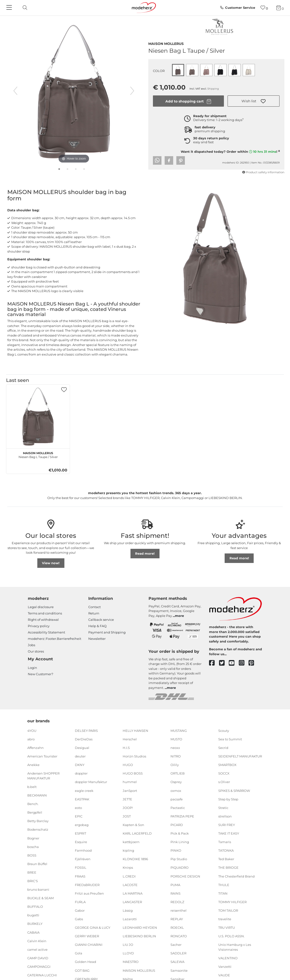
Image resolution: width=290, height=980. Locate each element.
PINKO (176, 850)
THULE (224, 885)
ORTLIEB (178, 773)
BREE (32, 872)
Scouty (224, 731)
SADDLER (178, 953)
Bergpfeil (35, 812)
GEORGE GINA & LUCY (93, 928)
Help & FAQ (97, 626)
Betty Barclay (38, 821)
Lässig (128, 910)
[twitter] (224, 663)
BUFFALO (35, 907)
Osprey (176, 782)
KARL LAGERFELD (137, 833)
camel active (37, 949)
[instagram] (244, 663)
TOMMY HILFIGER (232, 902)
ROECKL (177, 928)
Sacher (176, 945)
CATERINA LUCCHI (42, 975)
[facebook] (214, 663)
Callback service (101, 620)
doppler (81, 773)
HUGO (128, 765)
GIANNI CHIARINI (89, 945)
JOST (127, 816)
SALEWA (177, 962)
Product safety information (263, 172)
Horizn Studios (134, 756)
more (179, 616)
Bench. (33, 804)
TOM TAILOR (228, 910)
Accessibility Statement (46, 632)
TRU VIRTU (227, 928)
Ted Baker (226, 859)
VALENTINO (228, 958)
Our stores (36, 651)
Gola (79, 953)
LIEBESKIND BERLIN (139, 936)
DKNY (80, 765)
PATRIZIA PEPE (182, 816)
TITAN (223, 893)
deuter (80, 756)
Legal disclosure (41, 607)
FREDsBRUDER (87, 885)
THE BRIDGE (228, 868)
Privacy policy (39, 626)
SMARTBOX (227, 765)
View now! (51, 563)
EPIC (79, 816)
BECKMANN (37, 795)
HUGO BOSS (133, 773)
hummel (130, 782)
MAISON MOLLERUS (166, 43)
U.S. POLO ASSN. (231, 936)
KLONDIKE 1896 (135, 859)
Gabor (80, 910)
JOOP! (128, 808)
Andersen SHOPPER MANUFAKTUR (43, 776)
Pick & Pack (180, 833)
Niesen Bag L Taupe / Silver (38, 454)
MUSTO (176, 739)
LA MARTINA (133, 893)
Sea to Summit (230, 739)
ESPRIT (80, 833)
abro (31, 739)
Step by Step (228, 799)
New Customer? (40, 674)
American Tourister (42, 756)
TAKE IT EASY (229, 833)
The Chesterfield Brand (236, 876)
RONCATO (179, 936)
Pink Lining (180, 842)
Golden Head (85, 962)
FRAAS (80, 876)
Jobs (31, 645)
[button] (254, 101)
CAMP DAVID (38, 958)
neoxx (175, 748)
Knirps (128, 868)
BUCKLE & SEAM (40, 898)
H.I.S (126, 748)
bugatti (33, 915)
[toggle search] (24, 8)
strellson (225, 816)
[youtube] (234, 663)
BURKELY (35, 924)
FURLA (80, 902)
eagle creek (84, 790)
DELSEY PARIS (86, 731)
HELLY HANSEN (135, 731)
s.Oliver (224, 782)
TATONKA (226, 850)
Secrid (223, 748)
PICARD (177, 825)
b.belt (32, 787)
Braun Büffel (37, 864)
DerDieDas (84, 739)
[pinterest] (254, 663)
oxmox (176, 790)
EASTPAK (82, 799)
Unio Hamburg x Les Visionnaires (235, 947)
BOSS (32, 855)
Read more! (145, 553)
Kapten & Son (133, 825)
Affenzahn (35, 748)
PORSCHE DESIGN (185, 876)
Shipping (213, 89)
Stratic (223, 808)
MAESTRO (131, 962)
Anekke (33, 765)
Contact (95, 607)
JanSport (130, 790)
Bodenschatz (38, 829)
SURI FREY (227, 825)
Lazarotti (130, 919)
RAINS (175, 893)
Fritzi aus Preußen (89, 893)
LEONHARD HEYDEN (140, 928)
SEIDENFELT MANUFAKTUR (240, 756)
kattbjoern (131, 842)
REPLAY (177, 919)
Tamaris (225, 842)
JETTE (127, 799)
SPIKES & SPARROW (234, 790)
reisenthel (179, 910)
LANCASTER (132, 902)
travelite (225, 919)
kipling (128, 850)
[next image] (132, 91)
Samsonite (179, 970)
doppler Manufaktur (91, 782)
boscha (33, 847)
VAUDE (224, 975)
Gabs (79, 919)
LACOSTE (130, 885)
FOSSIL (81, 868)
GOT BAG (82, 970)
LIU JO (128, 945)
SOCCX (224, 773)
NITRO (176, 756)
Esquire (81, 842)
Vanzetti (225, 967)
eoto (78, 808)
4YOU (32, 731)
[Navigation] (10, 8)
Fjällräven (83, 859)
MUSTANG (179, 731)
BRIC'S (33, 881)
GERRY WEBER (87, 936)
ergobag (82, 825)
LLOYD (128, 953)
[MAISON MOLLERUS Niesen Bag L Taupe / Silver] (38, 416)
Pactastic (178, 808)
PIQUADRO (180, 868)
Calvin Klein (37, 941)
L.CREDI (129, 876)
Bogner (33, 838)
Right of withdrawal (43, 620)
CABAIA (33, 932)
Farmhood (83, 850)
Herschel (130, 739)
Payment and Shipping (107, 632)
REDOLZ (177, 902)
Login (32, 668)
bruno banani (38, 889)
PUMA (175, 885)
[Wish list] (264, 8)
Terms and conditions (45, 613)
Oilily (175, 765)
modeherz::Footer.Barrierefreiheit (55, 639)
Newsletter (97, 639)
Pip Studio (179, 859)
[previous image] (15, 91)
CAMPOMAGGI (39, 967)
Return (94, 613)
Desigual (82, 748)
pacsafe (177, 799)
